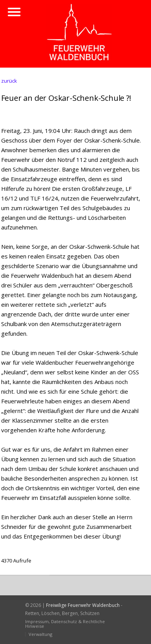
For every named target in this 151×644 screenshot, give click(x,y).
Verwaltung (40, 634)
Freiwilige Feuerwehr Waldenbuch (83, 605)
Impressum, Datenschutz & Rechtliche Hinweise (65, 624)
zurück (9, 81)
